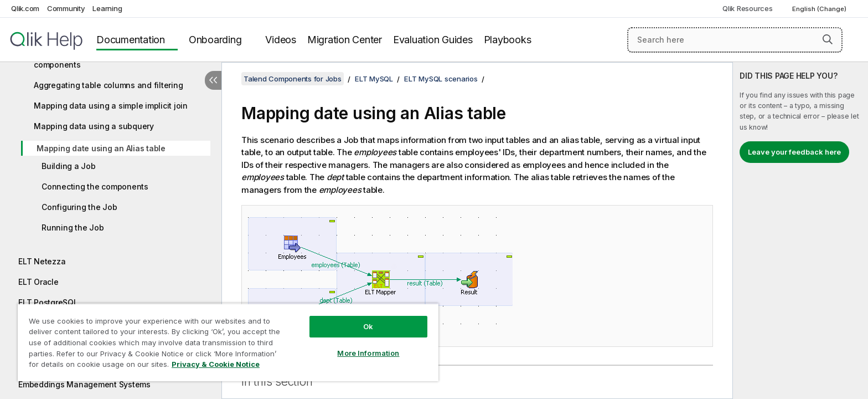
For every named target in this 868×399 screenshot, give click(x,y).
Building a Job (69, 166)
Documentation (131, 40)
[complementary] (800, 231)
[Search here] (735, 40)
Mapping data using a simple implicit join (111, 106)
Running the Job (73, 227)
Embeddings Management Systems (84, 384)
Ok (368, 326)
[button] (828, 39)
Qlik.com (25, 8)
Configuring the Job (79, 207)
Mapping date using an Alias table (101, 148)
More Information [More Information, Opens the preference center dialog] (368, 353)
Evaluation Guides (433, 40)
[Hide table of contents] (213, 80)
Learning (107, 8)
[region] (228, 342)
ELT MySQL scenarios (441, 79)
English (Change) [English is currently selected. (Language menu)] (820, 9)
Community (66, 8)
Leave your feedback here (794, 152)
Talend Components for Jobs (293, 79)
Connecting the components (95, 186)
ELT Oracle (38, 282)
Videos (281, 40)
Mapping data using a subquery (94, 126)
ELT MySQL (374, 79)
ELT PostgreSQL (48, 302)
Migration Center (345, 40)
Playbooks (508, 40)
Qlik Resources (748, 8)
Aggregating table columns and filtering (108, 85)
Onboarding (215, 40)
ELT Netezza (42, 261)
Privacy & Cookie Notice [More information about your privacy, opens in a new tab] (216, 364)
